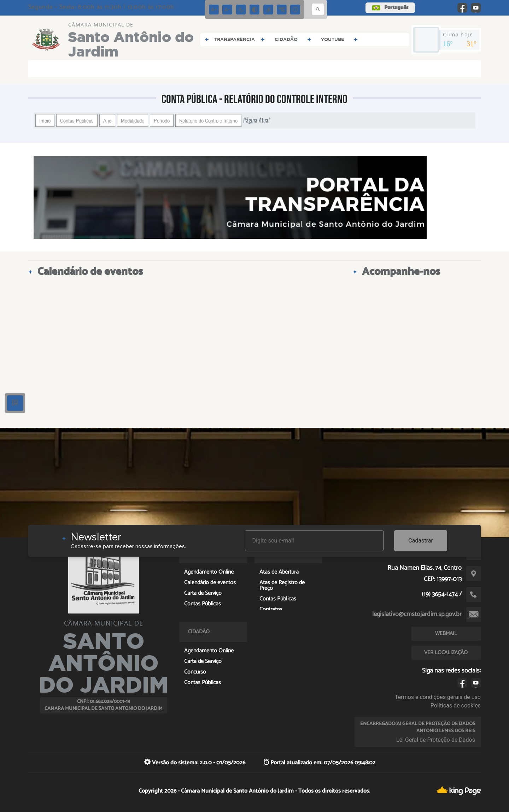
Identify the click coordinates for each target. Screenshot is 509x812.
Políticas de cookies (456, 706)
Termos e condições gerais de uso (438, 697)
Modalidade (133, 120)
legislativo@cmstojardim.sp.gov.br (417, 614)
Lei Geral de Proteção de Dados (436, 740)
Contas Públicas (77, 120)
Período (162, 120)
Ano (107, 120)
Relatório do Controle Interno (208, 120)
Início (45, 120)
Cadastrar (421, 541)
